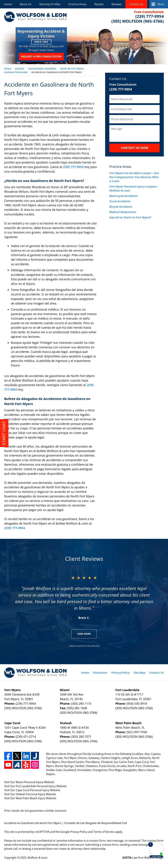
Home (8, 4)
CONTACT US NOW (135, 148)
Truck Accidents (120, 201)
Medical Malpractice (123, 212)
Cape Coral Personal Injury (33, 790)
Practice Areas (77, 4)
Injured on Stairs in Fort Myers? (130, 217)
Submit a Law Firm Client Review (84, 646)
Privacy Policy (120, 673)
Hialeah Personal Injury (31, 794)
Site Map (139, 673)
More (161, 4)
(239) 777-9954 (73, 167)
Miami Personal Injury (30, 782)
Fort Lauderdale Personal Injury (36, 786)
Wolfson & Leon (37, 858)
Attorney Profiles (50, 4)
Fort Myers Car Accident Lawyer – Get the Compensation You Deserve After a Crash (134, 177)
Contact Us (136, 4)
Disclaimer (100, 673)
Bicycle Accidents (121, 207)
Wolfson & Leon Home (35, 17)
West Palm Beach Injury (31, 798)
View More (84, 634)
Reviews (117, 4)
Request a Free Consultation (41, 57)
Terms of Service (104, 832)
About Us (25, 4)
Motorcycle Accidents (123, 196)
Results (99, 4)
